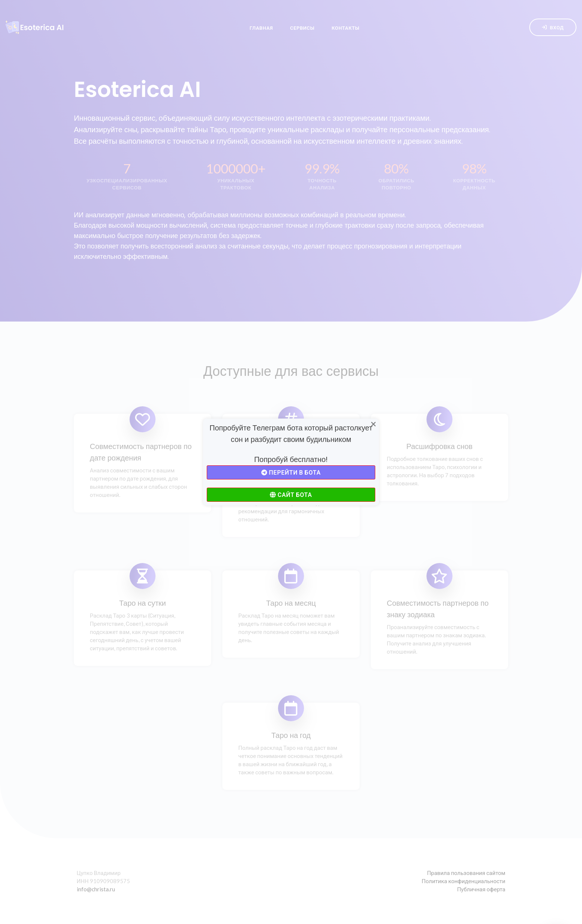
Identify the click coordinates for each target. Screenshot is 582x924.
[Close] (373, 424)
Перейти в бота (291, 472)
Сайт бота (291, 494)
